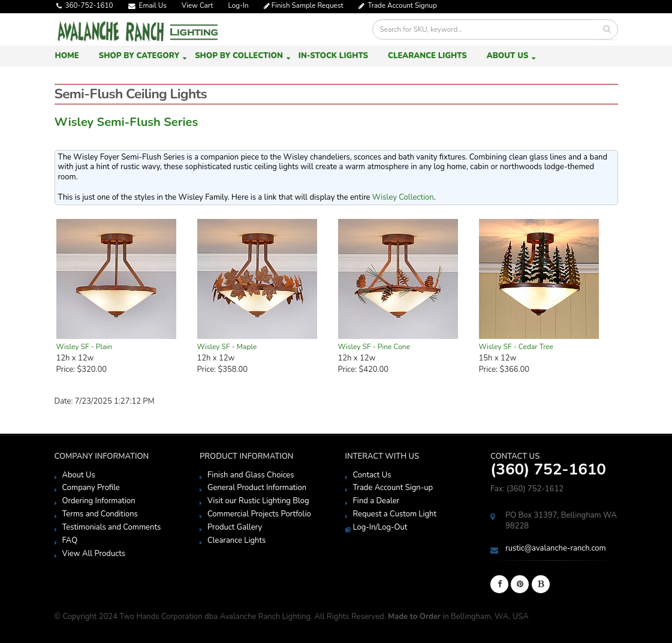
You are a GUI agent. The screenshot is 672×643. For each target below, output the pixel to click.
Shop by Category (139, 56)
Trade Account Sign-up (393, 488)
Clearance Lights (427, 56)
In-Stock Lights (333, 56)
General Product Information (257, 488)
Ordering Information (99, 501)
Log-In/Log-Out (380, 527)
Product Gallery (235, 527)
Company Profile (91, 488)
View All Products (94, 554)
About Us (508, 56)
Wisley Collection (403, 197)
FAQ (70, 540)
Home (67, 56)
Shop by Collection (239, 56)
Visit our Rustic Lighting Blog (258, 501)
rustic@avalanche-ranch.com (556, 548)
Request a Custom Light (395, 514)
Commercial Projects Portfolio (259, 514)
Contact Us (372, 475)
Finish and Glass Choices (251, 475)
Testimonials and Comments (112, 527)
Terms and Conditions (100, 514)
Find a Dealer (376, 501)
